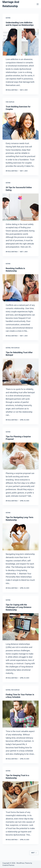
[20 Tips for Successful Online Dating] (21, 207)
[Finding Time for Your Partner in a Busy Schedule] (21, 714)
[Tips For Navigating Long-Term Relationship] (21, 537)
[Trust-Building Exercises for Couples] (21, 126)
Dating (8, 18)
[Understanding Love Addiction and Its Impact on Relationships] (21, 42)
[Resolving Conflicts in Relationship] (21, 288)
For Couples (10, 102)
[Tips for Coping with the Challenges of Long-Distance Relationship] (21, 627)
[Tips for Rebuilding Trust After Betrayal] (21, 372)
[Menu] (38, 4)
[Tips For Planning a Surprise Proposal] (21, 456)
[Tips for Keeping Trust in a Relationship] (21, 795)
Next (34, 853)
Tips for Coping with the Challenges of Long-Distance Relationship (19, 607)
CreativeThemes (8, 865)
